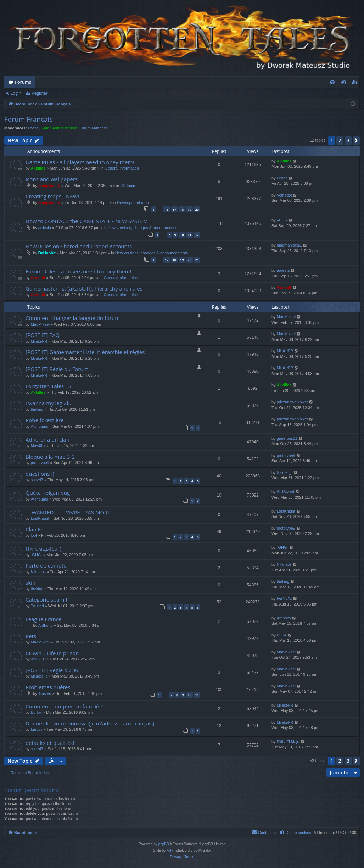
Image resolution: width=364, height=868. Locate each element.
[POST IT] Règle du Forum (57, 369)
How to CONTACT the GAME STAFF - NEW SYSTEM (87, 221)
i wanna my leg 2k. (48, 403)
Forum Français (28, 119)
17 (174, 209)
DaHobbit (47, 253)
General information (122, 168)
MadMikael (40, 324)
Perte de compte (46, 565)
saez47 (37, 480)
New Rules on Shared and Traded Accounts (79, 246)
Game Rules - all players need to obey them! (80, 162)
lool (34, 535)
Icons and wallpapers (52, 179)
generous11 (287, 438)
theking (37, 409)
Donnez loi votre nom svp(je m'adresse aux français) (90, 723)
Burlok (36, 712)
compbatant (49, 186)
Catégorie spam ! (46, 599)
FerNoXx (284, 598)
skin (30, 582)
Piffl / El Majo (288, 742)
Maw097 (38, 446)
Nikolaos (38, 572)
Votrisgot (284, 195)
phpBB (164, 844)
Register (40, 93)
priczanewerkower (293, 402)
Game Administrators (59, 128)
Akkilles (38, 168)
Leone (33, 128)
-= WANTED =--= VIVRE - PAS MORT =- (71, 512)
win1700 (38, 659)
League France (43, 619)
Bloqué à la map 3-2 (50, 457)
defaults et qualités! (50, 743)
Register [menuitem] (356, 83)
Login (16, 93)
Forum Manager (93, 128)
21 (197, 260)
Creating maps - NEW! (52, 196)
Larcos (37, 729)
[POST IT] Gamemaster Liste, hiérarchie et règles (85, 352)
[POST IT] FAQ (43, 335)
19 (189, 209)
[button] (356, 140)
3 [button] (348, 140)
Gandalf (38, 278)
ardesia (45, 228)
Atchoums (40, 426)
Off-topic (127, 186)
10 (182, 235)
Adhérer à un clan (47, 439)
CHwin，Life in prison (52, 653)
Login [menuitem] (345, 83)
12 (197, 235)
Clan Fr (34, 529)
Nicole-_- (285, 472)
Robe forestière (45, 420)
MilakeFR (39, 341)
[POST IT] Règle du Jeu (53, 670)
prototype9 (40, 463)
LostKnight (40, 518)
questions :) (40, 474)
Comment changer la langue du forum (73, 318)
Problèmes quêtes (48, 687)
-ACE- (282, 220)
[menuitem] (332, 82)
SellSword (286, 492)
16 (167, 209)
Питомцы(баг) (43, 548)
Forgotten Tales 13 (48, 386)
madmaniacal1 (290, 245)
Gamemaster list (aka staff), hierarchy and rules (84, 288)
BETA (282, 635)
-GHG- (37, 555)
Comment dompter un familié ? (64, 706)
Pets (31, 636)
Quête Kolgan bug (48, 493)
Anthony (45, 625)
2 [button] (340, 140)
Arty (170, 850)
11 (189, 235)
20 (197, 209)
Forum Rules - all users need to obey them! (78, 271)
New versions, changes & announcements (144, 228)
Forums (23, 82)
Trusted (37, 606)
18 (182, 209)
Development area (133, 203)
